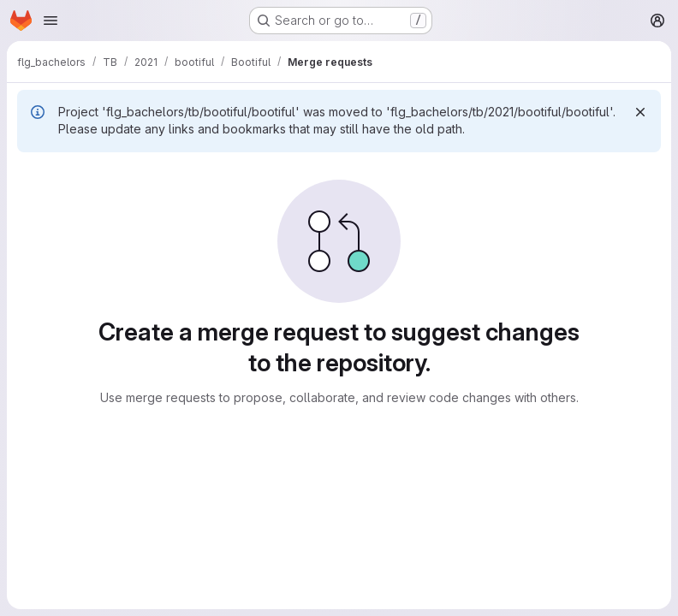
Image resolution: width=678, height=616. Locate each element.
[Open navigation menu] (51, 21)
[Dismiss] (640, 112)
